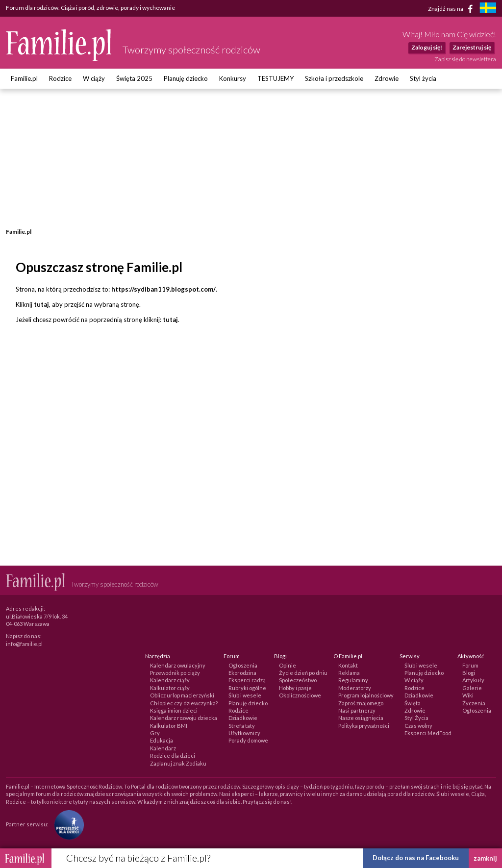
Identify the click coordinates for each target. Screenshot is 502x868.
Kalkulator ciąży (170, 688)
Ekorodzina (242, 673)
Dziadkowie (243, 718)
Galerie (472, 688)
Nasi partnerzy (357, 710)
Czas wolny (418, 726)
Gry (155, 733)
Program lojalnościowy (366, 695)
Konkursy (233, 78)
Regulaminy (353, 680)
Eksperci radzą (247, 680)
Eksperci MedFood (428, 733)
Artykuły (473, 680)
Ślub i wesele (245, 695)
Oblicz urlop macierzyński (182, 695)
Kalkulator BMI (169, 726)
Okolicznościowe (300, 695)
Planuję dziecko (186, 78)
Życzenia (474, 703)
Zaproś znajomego (361, 703)
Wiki (468, 695)
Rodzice (60, 78)
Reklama (349, 673)
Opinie (288, 665)
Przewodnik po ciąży (175, 673)
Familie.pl (24, 78)
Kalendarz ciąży (170, 680)
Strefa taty (242, 726)
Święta (413, 703)
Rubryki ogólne (247, 688)
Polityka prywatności (364, 726)
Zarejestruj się (472, 47)
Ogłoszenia (243, 665)
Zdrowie (387, 78)
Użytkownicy (244, 733)
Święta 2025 (134, 78)
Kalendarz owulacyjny (178, 665)
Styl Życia (416, 718)
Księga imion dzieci (174, 710)
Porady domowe (248, 740)
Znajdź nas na (452, 9)
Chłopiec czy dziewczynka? (184, 703)
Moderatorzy (355, 688)
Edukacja (162, 740)
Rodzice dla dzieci (173, 756)
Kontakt (348, 665)
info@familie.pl (24, 644)
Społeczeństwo (298, 680)
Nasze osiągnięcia (361, 718)
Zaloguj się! (427, 47)
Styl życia (423, 78)
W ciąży (94, 78)
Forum (470, 665)
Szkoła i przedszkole (334, 78)
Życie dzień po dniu (303, 673)
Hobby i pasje (295, 688)
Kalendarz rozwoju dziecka (184, 718)
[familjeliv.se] (488, 9)
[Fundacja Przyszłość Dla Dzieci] (67, 824)
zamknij (485, 858)
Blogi (469, 673)
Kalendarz (163, 748)
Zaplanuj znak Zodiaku (178, 763)
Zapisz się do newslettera (465, 59)
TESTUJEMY (276, 78)
